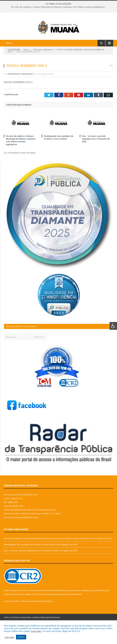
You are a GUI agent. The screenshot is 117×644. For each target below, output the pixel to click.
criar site (22, 607)
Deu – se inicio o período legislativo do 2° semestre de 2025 (96, 156)
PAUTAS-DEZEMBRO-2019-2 (18, 99)
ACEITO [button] (21, 637)
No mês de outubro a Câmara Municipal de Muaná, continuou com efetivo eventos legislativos (58, 7)
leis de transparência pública (52, 611)
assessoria (75, 607)
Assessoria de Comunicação (20, 91)
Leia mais (36, 631)
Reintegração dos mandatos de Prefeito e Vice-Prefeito (59, 154)
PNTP (17, 618)
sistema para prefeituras (41, 607)
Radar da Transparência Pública (38, 618)
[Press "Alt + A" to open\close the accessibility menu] (113, 326)
